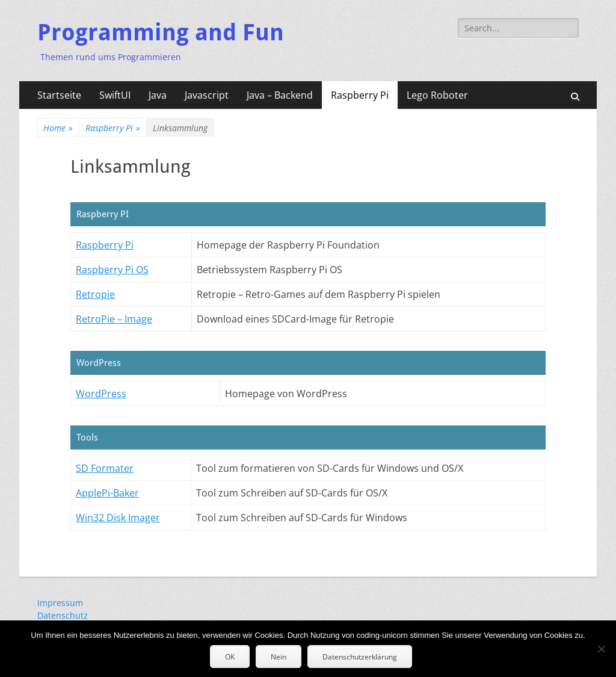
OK (230, 657)
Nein (279, 657)
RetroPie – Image (114, 319)
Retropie (95, 294)
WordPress (101, 394)
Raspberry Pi (360, 95)
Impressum (60, 603)
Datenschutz (63, 615)
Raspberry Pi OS (112, 270)
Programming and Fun (161, 32)
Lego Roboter (437, 95)
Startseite (59, 95)
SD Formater (105, 468)
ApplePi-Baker (107, 493)
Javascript (207, 95)
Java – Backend (280, 95)
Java (158, 95)
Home (58, 128)
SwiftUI (115, 95)
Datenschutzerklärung (360, 657)
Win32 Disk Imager (118, 518)
